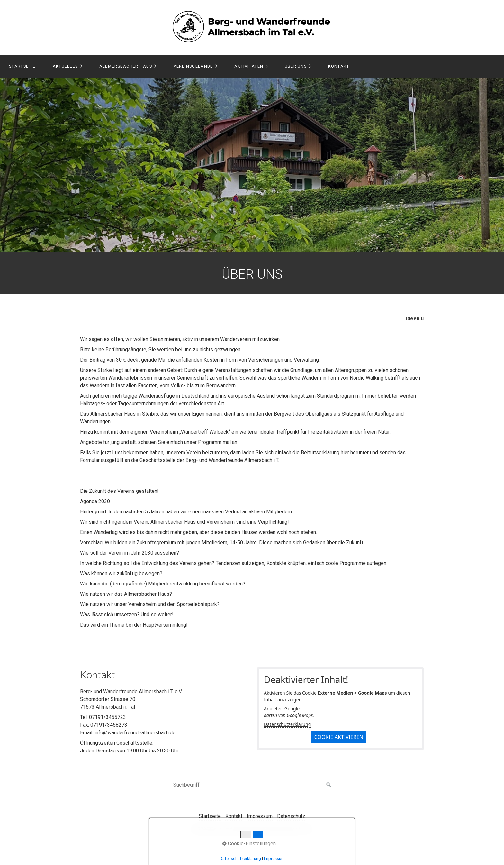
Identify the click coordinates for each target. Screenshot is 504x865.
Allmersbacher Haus (126, 66)
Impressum (260, 816)
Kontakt (339, 66)
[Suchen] (329, 785)
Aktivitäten (249, 66)
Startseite (22, 66)
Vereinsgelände (193, 66)
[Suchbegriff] (252, 785)
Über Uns (296, 66)
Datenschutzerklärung (287, 724)
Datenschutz (291, 816)
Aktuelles (65, 66)
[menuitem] (22, 66)
